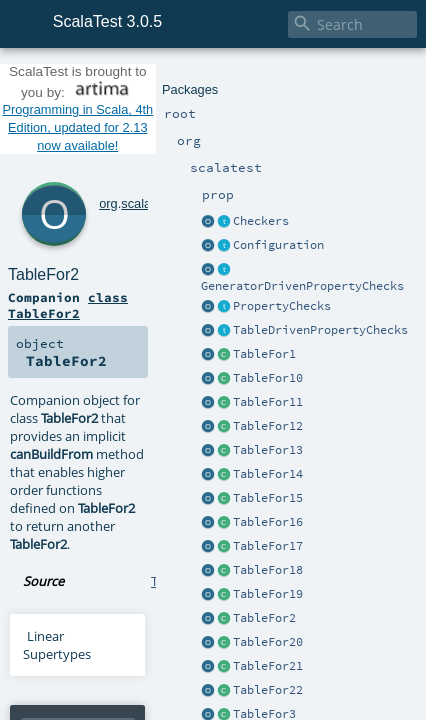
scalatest (119, 116)
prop (161, 116)
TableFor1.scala (195, 333)
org (81, 116)
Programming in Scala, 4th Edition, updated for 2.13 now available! (213, 83)
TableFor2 (118, 138)
